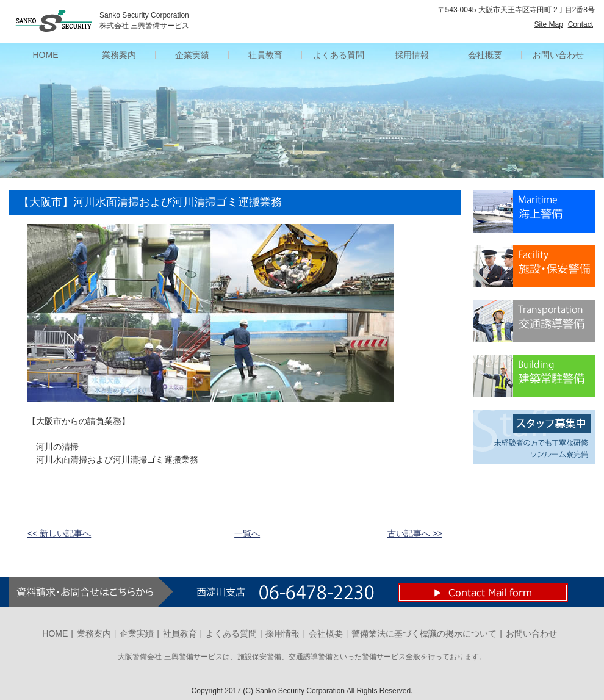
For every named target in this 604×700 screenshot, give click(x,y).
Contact (581, 24)
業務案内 (94, 633)
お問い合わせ (558, 55)
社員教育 (180, 633)
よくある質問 (231, 633)
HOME (55, 633)
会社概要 (326, 633)
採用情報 (282, 633)
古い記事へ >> (415, 533)
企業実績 (137, 633)
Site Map (549, 24)
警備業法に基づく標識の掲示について (424, 633)
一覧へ (247, 533)
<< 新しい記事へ (59, 533)
